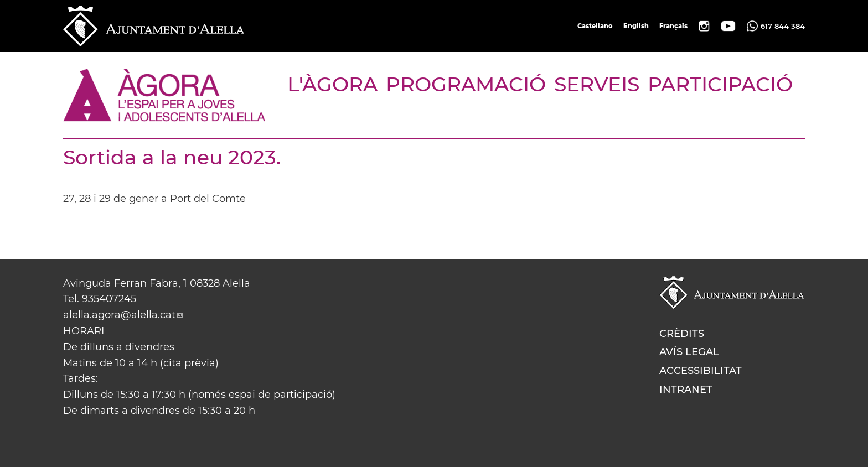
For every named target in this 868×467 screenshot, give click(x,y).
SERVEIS (597, 84)
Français (673, 26)
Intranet (686, 390)
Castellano (595, 26)
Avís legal (689, 352)
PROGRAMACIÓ (466, 84)
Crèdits (682, 334)
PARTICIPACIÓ (720, 84)
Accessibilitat (701, 371)
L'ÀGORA (332, 84)
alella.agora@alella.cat (119, 315)
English (636, 26)
